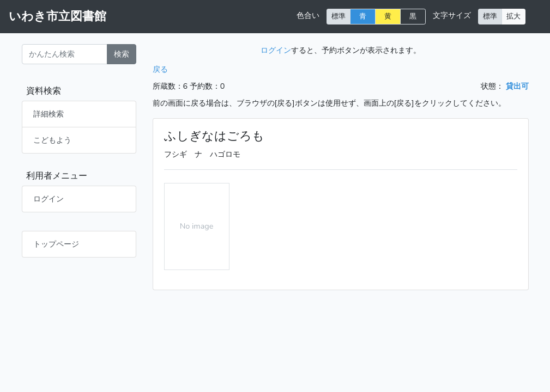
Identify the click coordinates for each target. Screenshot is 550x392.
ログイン (49, 199)
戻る (160, 69)
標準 (339, 16)
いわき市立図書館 (58, 16)
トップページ (56, 244)
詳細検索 (49, 114)
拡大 (513, 16)
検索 (122, 54)
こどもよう (52, 140)
